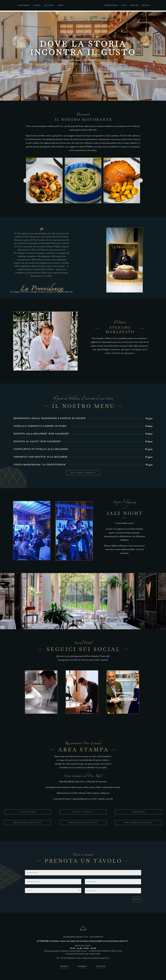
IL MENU (37, 5)
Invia (137, 898)
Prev (25, 179)
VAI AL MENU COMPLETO (83, 472)
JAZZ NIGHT (49, 5)
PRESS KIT (134, 5)
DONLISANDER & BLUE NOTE (28, 822)
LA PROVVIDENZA (111, 5)
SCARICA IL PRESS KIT (83, 811)
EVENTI (61, 5)
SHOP (124, 5)
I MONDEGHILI (138, 811)
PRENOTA (146, 5)
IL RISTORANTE (24, 5)
